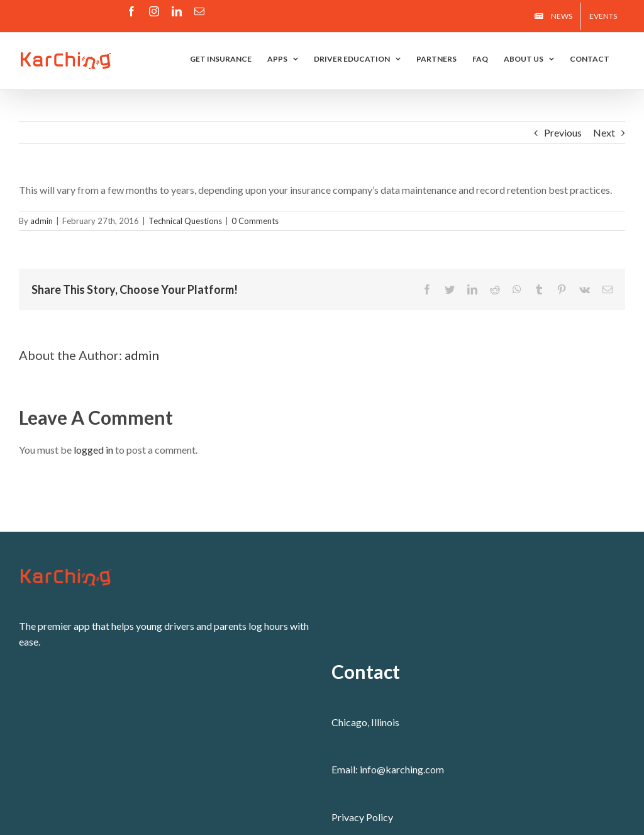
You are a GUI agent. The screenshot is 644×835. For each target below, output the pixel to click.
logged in (93, 450)
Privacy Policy (362, 817)
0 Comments (255, 221)
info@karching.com (402, 769)
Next (604, 132)
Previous (563, 132)
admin (42, 221)
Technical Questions (185, 221)
